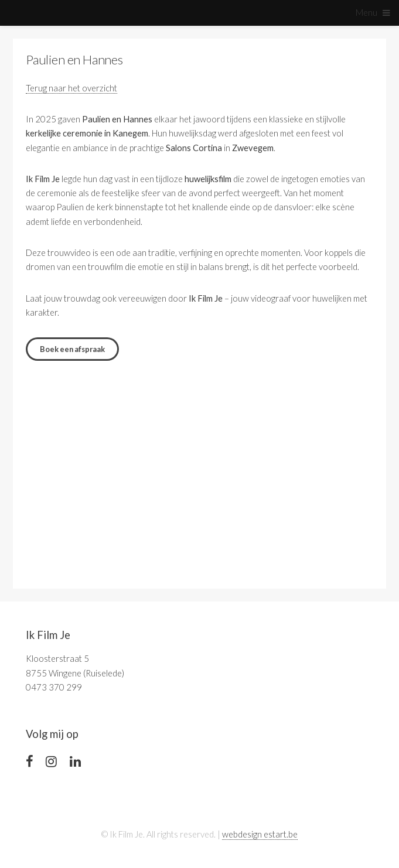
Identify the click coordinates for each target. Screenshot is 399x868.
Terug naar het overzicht (71, 88)
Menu (366, 13)
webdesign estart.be (260, 834)
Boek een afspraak (72, 349)
